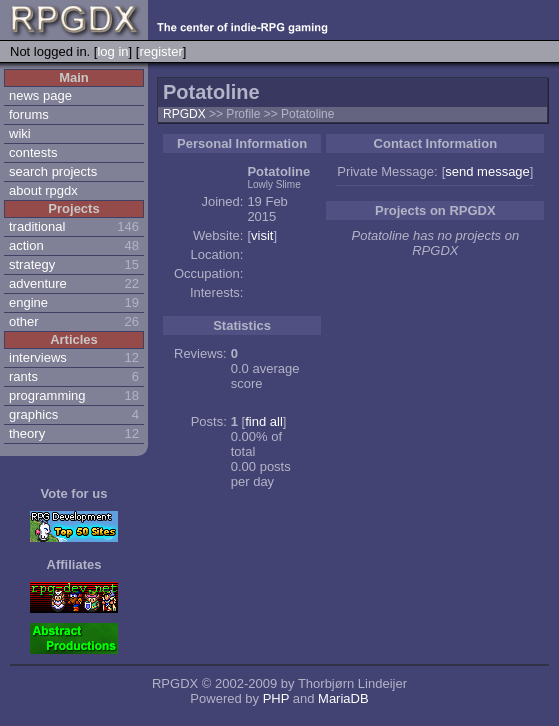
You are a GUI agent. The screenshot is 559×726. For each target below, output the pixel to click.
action (26, 245)
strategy (32, 264)
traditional (37, 226)
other (24, 321)
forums (29, 114)
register (160, 51)
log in (112, 51)
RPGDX (184, 114)
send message (487, 171)
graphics (33, 414)
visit (262, 235)
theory (27, 433)
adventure (38, 283)
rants (23, 376)
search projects (53, 171)
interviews (38, 357)
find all (264, 421)
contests (33, 152)
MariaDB (343, 698)
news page (40, 95)
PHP (276, 698)
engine (28, 302)
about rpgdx (43, 190)
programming (47, 395)
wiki (20, 133)
